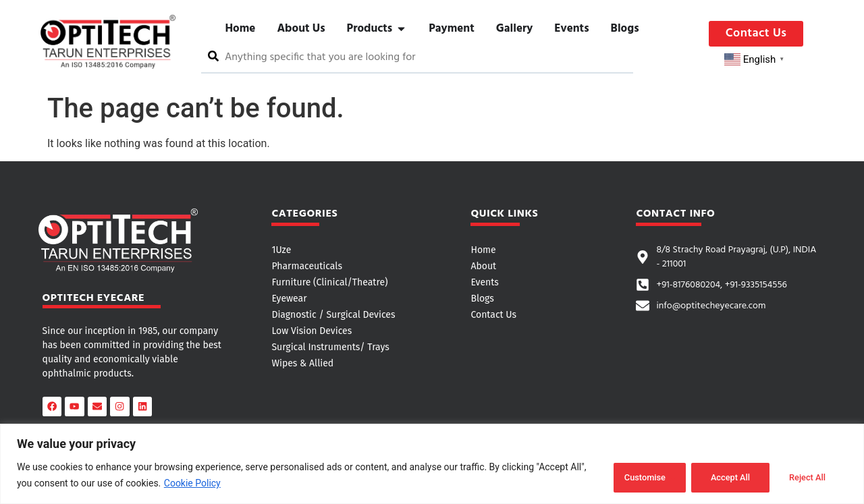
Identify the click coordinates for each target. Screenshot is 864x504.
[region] (432, 465)
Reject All (720, 476)
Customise (632, 476)
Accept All (806, 476)
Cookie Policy (192, 484)
